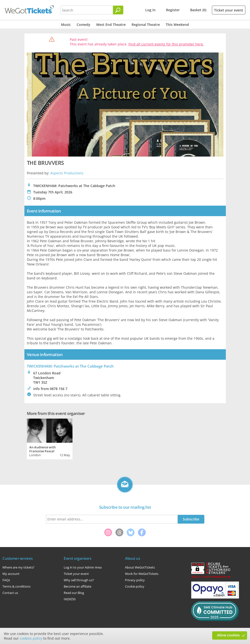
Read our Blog (74, 593)
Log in (150, 10)
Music (66, 25)
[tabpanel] (50, 438)
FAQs (6, 580)
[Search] (118, 10)
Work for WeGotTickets (142, 574)
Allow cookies (228, 635)
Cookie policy (135, 586)
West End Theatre (111, 25)
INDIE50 (70, 599)
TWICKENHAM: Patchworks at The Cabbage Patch (70, 366)
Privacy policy (135, 580)
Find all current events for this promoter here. (166, 44)
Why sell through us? (79, 580)
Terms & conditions (16, 586)
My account (11, 574)
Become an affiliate (78, 586)
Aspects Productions (67, 173)
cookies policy (31, 638)
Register (173, 10)
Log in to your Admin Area (83, 567)
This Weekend (177, 25)
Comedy (83, 25)
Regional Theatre (146, 25)
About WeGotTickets (140, 567)
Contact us (10, 593)
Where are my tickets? (18, 567)
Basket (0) (198, 10)
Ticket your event (229, 10)
